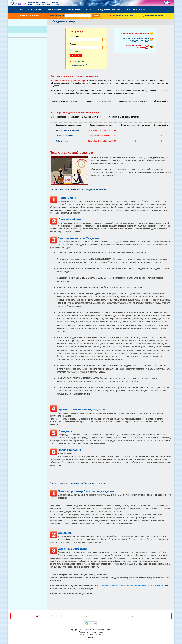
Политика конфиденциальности (91, 632)
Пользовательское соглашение (91, 635)
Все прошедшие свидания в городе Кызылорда (136, 39)
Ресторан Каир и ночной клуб (68, 130)
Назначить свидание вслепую (134, 33)
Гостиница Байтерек (64, 136)
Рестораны (54, 10)
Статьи (19, 10)
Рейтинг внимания (30, 16)
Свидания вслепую (108, 10)
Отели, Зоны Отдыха (79, 10)
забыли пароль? (79, 65)
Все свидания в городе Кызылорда (137, 47)
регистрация (78, 61)
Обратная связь (135, 10)
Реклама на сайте (154, 16)
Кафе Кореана (62, 141)
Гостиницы (35, 10)
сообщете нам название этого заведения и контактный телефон (132, 586)
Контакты (91, 637)
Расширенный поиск (122, 16)
